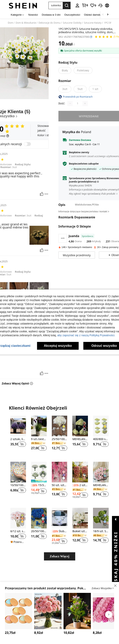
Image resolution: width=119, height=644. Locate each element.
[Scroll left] (103, 15)
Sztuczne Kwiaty (93, 23)
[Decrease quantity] (70, 103)
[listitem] (18, 436)
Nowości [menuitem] (33, 15)
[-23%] (55, 531)
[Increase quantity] (85, 103)
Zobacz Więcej (59, 556)
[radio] (65, 70)
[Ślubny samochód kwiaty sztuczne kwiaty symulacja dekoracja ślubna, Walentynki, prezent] (60, 518)
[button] (56, 5)
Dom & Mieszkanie (26, 23)
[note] (39, 481)
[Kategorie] (18, 15)
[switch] (27, 144)
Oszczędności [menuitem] (72, 15)
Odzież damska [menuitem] (93, 15)
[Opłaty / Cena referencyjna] (74, 44)
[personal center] (77, 5)
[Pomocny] (42, 194)
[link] (85, 5)
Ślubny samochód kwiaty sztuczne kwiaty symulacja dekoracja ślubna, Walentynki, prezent (60, 531)
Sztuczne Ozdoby (72, 23)
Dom (10, 23)
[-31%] (75, 485)
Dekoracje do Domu (49, 23)
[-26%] (34, 485)
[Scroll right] (108, 15)
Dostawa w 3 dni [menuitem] (51, 15)
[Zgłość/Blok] (46, 194)
